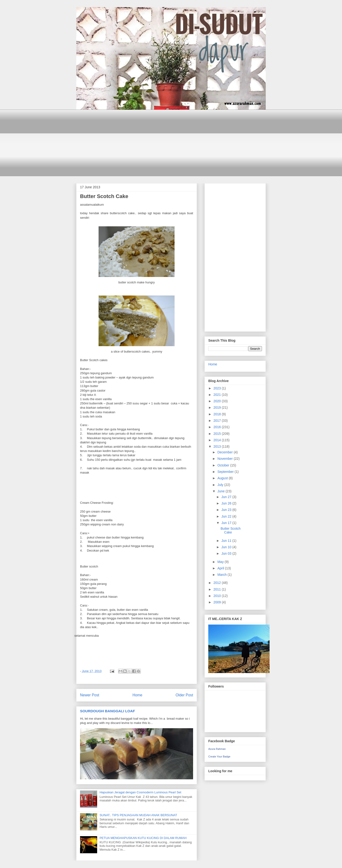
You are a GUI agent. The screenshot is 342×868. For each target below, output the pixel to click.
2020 (218, 401)
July (221, 485)
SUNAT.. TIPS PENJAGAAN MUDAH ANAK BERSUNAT (138, 815)
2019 (218, 407)
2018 (218, 414)
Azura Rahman (217, 749)
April (221, 568)
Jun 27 (227, 497)
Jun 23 (227, 510)
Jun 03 (227, 553)
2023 (218, 388)
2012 (218, 583)
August (223, 478)
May (221, 562)
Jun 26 (227, 503)
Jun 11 (227, 541)
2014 (218, 440)
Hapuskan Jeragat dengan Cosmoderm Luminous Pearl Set (140, 792)
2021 (218, 395)
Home (138, 695)
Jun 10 (227, 547)
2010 (218, 596)
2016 (218, 427)
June (221, 491)
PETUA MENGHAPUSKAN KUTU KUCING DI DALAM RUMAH (143, 838)
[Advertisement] (171, 143)
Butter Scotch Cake (231, 531)
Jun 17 (227, 523)
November (225, 459)
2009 (218, 602)
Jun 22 (227, 516)
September (226, 472)
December (225, 452)
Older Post (184, 695)
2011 (218, 589)
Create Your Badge (219, 756)
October (224, 465)
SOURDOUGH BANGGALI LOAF (107, 711)
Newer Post (90, 695)
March (222, 575)
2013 (218, 446)
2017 (218, 421)
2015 (218, 434)
